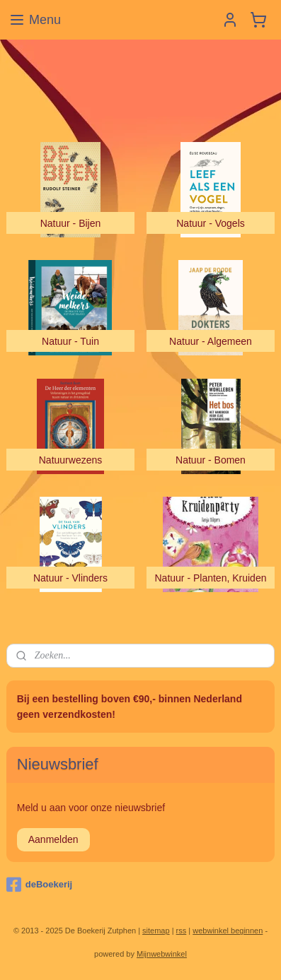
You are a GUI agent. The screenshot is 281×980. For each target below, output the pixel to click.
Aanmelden (53, 839)
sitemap (156, 931)
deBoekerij (39, 885)
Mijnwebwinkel (162, 954)
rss (182, 931)
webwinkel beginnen (228, 931)
